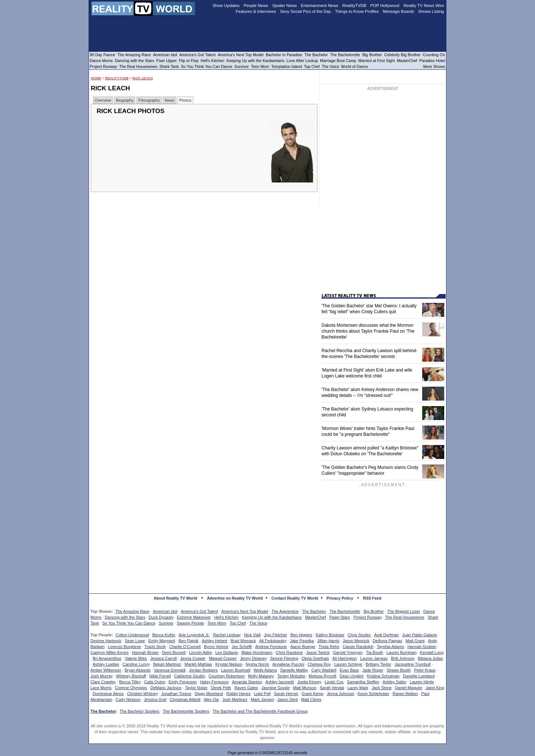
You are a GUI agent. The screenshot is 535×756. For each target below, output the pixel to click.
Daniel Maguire (409, 688)
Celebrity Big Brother (403, 55)
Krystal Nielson (229, 664)
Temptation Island (287, 66)
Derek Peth (221, 688)
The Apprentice (285, 611)
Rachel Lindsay (227, 635)
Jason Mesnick (356, 641)
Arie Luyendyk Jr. (194, 635)
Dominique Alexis (108, 694)
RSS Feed (372, 598)
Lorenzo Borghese (125, 647)
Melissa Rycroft (322, 676)
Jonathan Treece (176, 694)
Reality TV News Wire (424, 6)
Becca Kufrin (164, 635)
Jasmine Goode (275, 688)
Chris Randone (289, 652)
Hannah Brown (145, 652)
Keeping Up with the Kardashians (272, 617)
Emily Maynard (162, 641)
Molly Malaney (261, 676)
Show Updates (226, 6)
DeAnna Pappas (387, 641)
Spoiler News (285, 6)
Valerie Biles (136, 658)
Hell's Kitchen (226, 617)
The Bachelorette (345, 611)
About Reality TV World (175, 598)
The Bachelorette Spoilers (186, 711)
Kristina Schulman (383, 676)
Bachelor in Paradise (284, 55)
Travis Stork (155, 647)
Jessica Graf (155, 699)
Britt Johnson (403, 658)
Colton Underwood (132, 635)
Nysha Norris (258, 664)
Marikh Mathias (198, 664)
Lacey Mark (358, 688)
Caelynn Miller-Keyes (109, 652)
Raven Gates (246, 688)
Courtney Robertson (226, 676)
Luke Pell (262, 694)
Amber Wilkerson (106, 670)
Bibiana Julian (430, 658)
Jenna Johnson (340, 694)
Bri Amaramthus (107, 658)
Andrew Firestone (271, 647)
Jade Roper (373, 670)
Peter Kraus (425, 670)
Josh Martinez (235, 699)
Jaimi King (435, 688)
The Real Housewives (405, 617)
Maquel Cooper (223, 658)
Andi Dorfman (386, 635)
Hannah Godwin (422, 647)
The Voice (258, 623)
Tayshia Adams (391, 647)
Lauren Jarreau (374, 658)
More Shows (434, 66)
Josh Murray (102, 676)
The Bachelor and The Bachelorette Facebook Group (260, 711)
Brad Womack (243, 641)
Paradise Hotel (432, 61)
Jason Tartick (318, 652)
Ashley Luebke (106, 664)
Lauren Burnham (402, 652)
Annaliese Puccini (288, 664)
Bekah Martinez (167, 664)
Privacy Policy (340, 598)
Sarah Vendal (332, 688)
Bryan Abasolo (138, 670)
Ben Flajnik (188, 641)
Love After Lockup (302, 61)
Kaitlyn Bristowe (330, 635)
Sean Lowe (135, 641)
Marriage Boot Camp (338, 61)
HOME (96, 78)
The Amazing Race (132, 611)
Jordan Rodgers (203, 670)
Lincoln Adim (200, 652)
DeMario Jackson (166, 688)
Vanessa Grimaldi (170, 670)
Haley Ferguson (214, 682)
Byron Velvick (216, 647)
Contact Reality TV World (295, 598)
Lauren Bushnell (236, 670)
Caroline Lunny (136, 664)
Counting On (434, 55)
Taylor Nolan (196, 688)
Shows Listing (431, 11)
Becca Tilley (130, 682)
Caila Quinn (155, 682)
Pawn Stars (340, 617)
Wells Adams (265, 670)
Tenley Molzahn (291, 676)
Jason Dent (288, 699)
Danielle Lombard (419, 676)
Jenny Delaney (253, 658)
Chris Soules (359, 635)
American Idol (165, 611)
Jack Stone (382, 688)
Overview (103, 100)
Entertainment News (320, 6)
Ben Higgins (301, 635)
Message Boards (398, 11)
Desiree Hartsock (106, 641)
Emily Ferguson (183, 682)
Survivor (166, 623)
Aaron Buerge (303, 647)
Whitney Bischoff (131, 676)
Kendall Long (432, 652)
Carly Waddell (324, 670)
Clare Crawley (103, 682)
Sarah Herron (286, 694)
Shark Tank (169, 66)
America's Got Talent (199, 611)
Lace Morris (101, 688)
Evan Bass (350, 670)
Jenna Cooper (193, 658)
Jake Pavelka (302, 641)
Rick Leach (143, 78)
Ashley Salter (394, 682)
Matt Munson (305, 688)
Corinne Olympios (131, 688)
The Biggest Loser (404, 611)
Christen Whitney (143, 694)
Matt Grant (415, 641)
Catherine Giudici (190, 676)
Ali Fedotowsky (273, 641)
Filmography (149, 100)
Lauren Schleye (348, 664)
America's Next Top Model (245, 611)
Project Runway (368, 617)
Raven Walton (405, 694)
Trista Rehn (329, 647)
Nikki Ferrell (160, 676)
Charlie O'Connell (185, 647)
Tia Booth (375, 652)
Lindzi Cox (334, 682)
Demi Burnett (174, 652)
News (170, 100)
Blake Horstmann (257, 652)
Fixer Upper (166, 61)
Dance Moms (101, 61)
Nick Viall (252, 635)
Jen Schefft (242, 647)
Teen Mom (217, 623)
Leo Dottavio (227, 652)
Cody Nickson (128, 699)
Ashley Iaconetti (280, 682)
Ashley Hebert (214, 641)
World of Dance (354, 66)
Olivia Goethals (315, 658)
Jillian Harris (328, 641)
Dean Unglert (351, 676)
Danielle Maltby (294, 670)
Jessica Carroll (164, 658)
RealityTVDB (117, 78)
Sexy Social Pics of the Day (306, 11)
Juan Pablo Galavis (419, 635)
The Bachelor (314, 611)
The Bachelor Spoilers (139, 711)
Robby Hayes (238, 694)
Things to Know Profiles (357, 11)
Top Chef (238, 623)
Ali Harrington (344, 658)
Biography (125, 100)
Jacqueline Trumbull (413, 664)
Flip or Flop (189, 61)
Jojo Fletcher (275, 635)
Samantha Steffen (363, 682)
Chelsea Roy (319, 664)
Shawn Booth (398, 670)
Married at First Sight (376, 61)
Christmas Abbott (185, 699)
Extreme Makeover (194, 617)
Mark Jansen (263, 699)
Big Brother (374, 611)
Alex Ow (211, 699)
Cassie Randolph (358, 647)
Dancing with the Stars (125, 617)
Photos (185, 100)
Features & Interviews (256, 11)
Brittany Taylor (378, 664)
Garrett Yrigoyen (348, 652)
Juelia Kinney (309, 682)
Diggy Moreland (209, 694)
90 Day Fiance (102, 55)
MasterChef (315, 617)
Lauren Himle (422, 682)
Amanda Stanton (247, 682)
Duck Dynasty (161, 617)
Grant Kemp (313, 694)
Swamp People (190, 623)
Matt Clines (311, 699)
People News (256, 6)
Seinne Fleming (284, 658)
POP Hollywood (385, 6)
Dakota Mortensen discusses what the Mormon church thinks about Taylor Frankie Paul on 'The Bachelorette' (368, 331)
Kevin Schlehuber (373, 694)
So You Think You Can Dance (129, 623)
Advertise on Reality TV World (235, 598)
